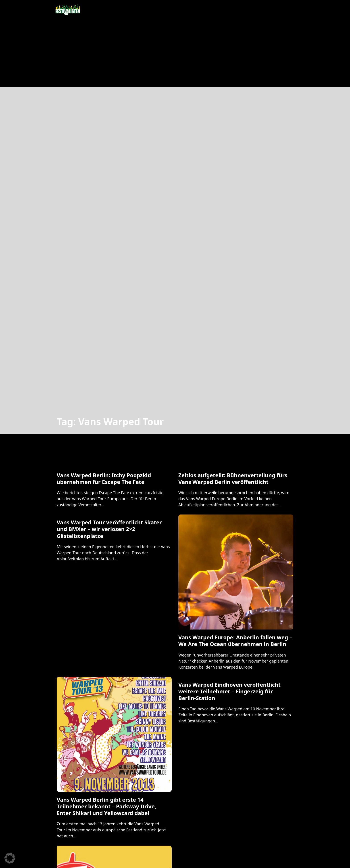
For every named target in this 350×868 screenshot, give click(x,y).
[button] (10, 858)
